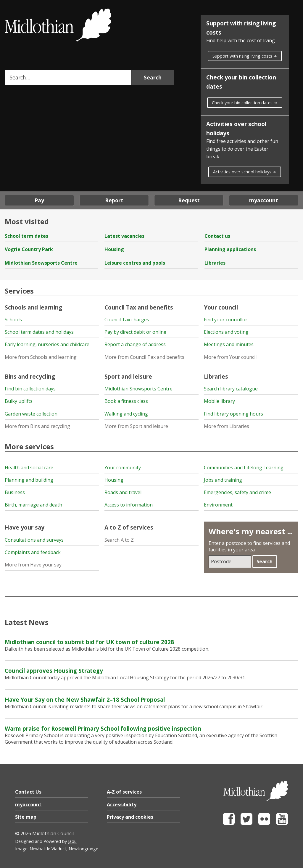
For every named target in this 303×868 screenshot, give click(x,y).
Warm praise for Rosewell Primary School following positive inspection (103, 728)
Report (114, 200)
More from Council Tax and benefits (144, 357)
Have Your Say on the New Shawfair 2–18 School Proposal (85, 700)
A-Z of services (124, 792)
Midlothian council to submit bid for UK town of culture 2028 (89, 642)
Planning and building (29, 480)
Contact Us (28, 792)
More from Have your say (33, 565)
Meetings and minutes (229, 344)
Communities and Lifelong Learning (244, 468)
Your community (123, 468)
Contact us (217, 236)
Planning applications (230, 249)
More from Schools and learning (41, 357)
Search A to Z (119, 540)
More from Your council (230, 357)
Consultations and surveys (34, 540)
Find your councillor (226, 320)
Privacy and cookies (130, 817)
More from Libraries (227, 426)
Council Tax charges (127, 320)
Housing (114, 249)
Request (189, 200)
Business (15, 492)
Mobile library (219, 401)
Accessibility (122, 805)
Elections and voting (226, 332)
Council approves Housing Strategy (54, 671)
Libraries (215, 263)
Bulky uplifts (19, 401)
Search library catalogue (231, 389)
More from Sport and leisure (136, 426)
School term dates (26, 236)
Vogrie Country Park (29, 249)
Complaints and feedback (33, 552)
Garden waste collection (31, 414)
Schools (13, 320)
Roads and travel (123, 492)
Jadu (72, 841)
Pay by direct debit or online (135, 332)
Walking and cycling (126, 414)
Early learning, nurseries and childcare (47, 344)
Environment (218, 505)
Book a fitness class (126, 401)
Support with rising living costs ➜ (245, 56)
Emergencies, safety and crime (237, 492)
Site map (26, 817)
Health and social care (29, 468)
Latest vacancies (124, 236)
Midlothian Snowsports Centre (41, 263)
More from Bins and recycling (37, 426)
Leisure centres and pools (135, 263)
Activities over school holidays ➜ (245, 172)
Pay (39, 200)
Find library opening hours (233, 414)
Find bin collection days (30, 389)
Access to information (129, 505)
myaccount (264, 200)
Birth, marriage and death (33, 505)
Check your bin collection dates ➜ (245, 103)
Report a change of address (135, 344)
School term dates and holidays (39, 332)
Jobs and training (223, 480)
